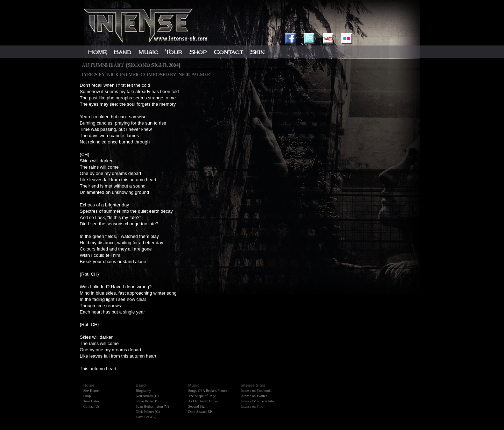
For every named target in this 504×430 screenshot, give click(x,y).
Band (122, 52)
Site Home (91, 391)
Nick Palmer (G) (148, 412)
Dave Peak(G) (146, 417)
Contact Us (91, 406)
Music (148, 52)
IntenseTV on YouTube (258, 401)
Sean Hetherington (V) (152, 406)
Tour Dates (91, 401)
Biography (143, 391)
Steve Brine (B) (147, 401)
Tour (174, 52)
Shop (87, 396)
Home (97, 52)
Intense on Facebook (256, 391)
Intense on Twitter (254, 396)
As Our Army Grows (203, 401)
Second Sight (198, 406)
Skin (257, 52)
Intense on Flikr (252, 406)
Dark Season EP (200, 412)
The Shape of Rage (202, 396)
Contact (228, 52)
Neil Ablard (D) (147, 396)
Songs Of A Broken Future (208, 391)
